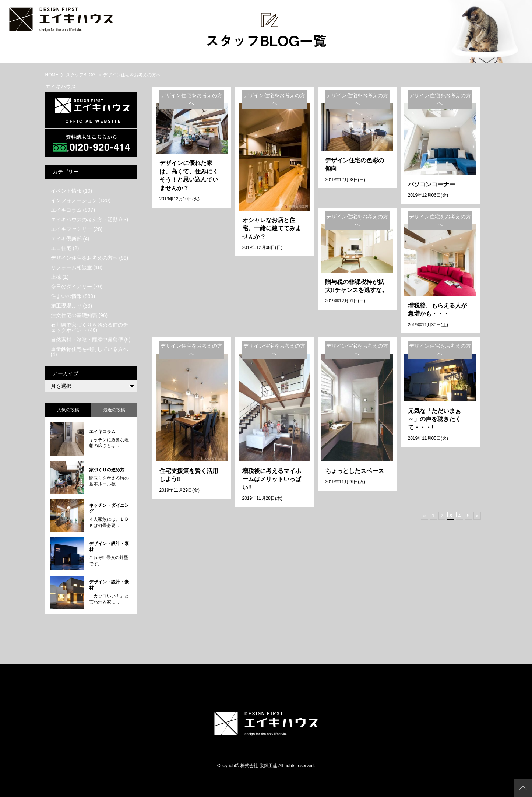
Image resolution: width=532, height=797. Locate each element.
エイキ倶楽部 (66, 238)
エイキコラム (66, 210)
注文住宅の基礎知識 (74, 315)
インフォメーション (74, 200)
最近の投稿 (114, 410)
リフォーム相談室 (71, 267)
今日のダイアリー (71, 286)
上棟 (56, 277)
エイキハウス (61, 86)
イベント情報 (66, 190)
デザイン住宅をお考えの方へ (84, 257)
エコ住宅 (61, 248)
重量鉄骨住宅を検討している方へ (89, 349)
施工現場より (66, 305)
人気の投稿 (68, 410)
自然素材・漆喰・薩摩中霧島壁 (87, 339)
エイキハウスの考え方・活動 (84, 219)
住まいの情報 (66, 296)
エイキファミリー (71, 229)
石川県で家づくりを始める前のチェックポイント (89, 327)
